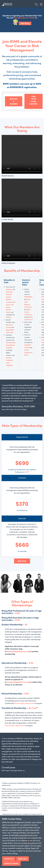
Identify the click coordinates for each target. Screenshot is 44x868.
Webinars (9, 289)
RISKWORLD (28, 297)
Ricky (9, 317)
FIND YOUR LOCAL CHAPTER (34, 101)
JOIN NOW (22, 561)
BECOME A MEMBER (14, 101)
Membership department (24, 703)
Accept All (9, 859)
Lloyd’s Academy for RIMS (28, 353)
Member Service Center (24, 18)
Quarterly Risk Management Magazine (11, 345)
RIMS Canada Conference (28, 312)
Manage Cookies (11, 863)
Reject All (22, 859)
